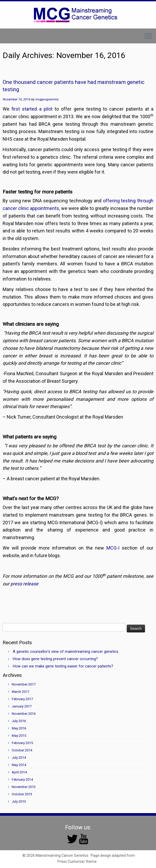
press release (24, 584)
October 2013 (22, 794)
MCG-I (113, 548)
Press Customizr (71, 861)
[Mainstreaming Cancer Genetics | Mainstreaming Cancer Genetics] (78, 15)
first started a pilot (32, 109)
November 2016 (24, 714)
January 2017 (22, 706)
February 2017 (22, 699)
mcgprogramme (47, 99)
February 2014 (22, 780)
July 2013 (19, 801)
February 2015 (22, 743)
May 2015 (19, 736)
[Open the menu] (148, 37)
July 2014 (19, 758)
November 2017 (24, 684)
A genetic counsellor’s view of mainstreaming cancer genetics (66, 652)
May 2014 (19, 765)
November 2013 (24, 787)
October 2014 (22, 750)
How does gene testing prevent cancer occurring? (55, 659)
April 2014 (19, 772)
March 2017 (21, 692)
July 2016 (19, 721)
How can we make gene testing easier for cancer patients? (63, 666)
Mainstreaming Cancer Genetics (62, 855)
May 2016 (19, 728)
